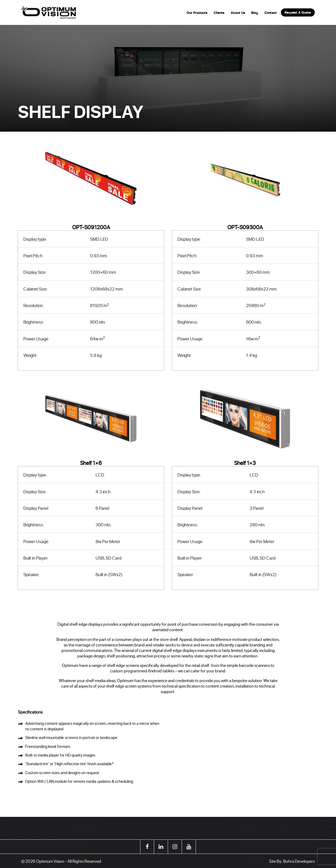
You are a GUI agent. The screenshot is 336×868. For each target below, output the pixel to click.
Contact (271, 13)
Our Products (197, 13)
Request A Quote (298, 12)
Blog (255, 13)
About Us (238, 13)
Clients (219, 13)
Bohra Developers (299, 861)
